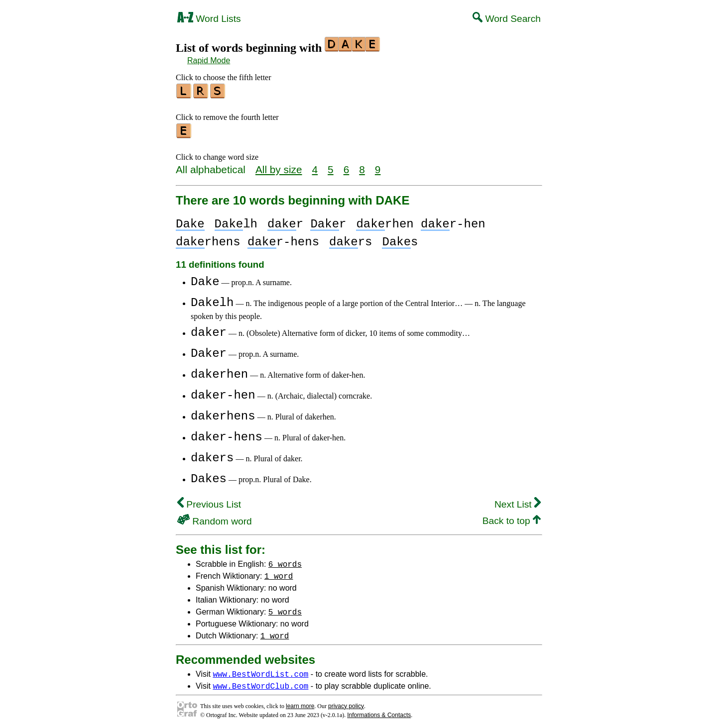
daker (209, 330)
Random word (215, 518)
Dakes (209, 476)
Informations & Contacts (379, 712)
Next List (518, 501)
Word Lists (209, 19)
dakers (212, 455)
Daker (209, 351)
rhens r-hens (247, 239)
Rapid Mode (209, 60)
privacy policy (346, 703)
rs (351, 239)
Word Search (507, 19)
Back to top (512, 518)
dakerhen (219, 371)
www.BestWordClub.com (260, 683)
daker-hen (223, 392)
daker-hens (227, 434)
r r (307, 221)
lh (236, 221)
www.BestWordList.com (260, 671)
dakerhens (223, 413)
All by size (279, 166)
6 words (285, 561)
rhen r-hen (420, 221)
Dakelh (212, 300)
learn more (300, 703)
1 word (279, 573)
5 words (285, 609)
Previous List (209, 501)
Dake (205, 279)
